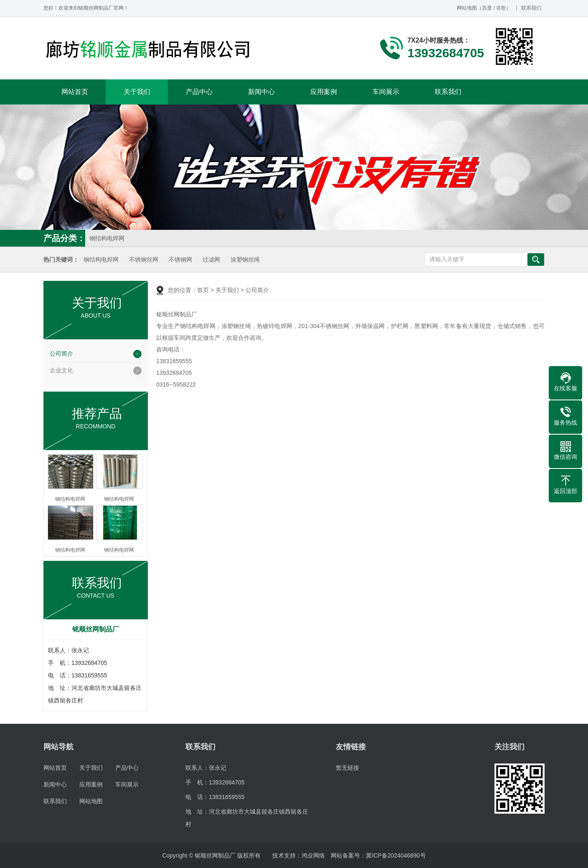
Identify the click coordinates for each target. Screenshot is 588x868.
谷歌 (501, 8)
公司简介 (61, 354)
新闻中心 (261, 92)
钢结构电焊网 (107, 238)
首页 (203, 290)
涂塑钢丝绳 (245, 260)
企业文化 (61, 370)
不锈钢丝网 (144, 260)
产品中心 (199, 92)
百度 (487, 8)
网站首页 (75, 92)
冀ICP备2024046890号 (396, 855)
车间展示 (386, 92)
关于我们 (137, 92)
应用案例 (324, 92)
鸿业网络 (313, 855)
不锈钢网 (180, 260)
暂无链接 (347, 768)
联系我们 (531, 8)
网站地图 (467, 8)
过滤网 (211, 260)
